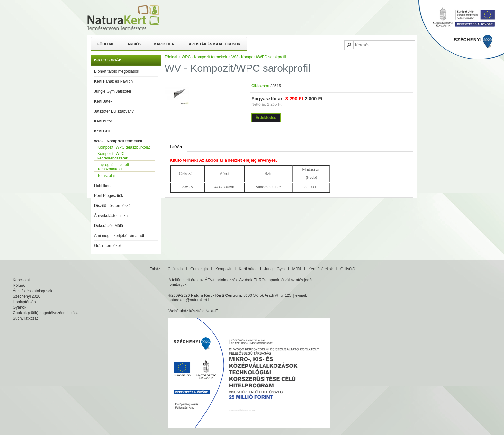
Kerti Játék (103, 101)
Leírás (176, 147)
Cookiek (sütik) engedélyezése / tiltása (46, 313)
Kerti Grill (102, 131)
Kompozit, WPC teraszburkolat (124, 147)
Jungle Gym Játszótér (113, 91)
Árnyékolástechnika (111, 216)
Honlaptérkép (24, 302)
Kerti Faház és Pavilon (113, 81)
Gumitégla (199, 269)
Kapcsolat (165, 44)
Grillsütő (347, 269)
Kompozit (223, 269)
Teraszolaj (106, 176)
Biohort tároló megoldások (117, 71)
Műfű (297, 269)
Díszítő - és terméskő (112, 206)
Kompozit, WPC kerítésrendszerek (113, 156)
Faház (155, 269)
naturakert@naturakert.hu (190, 300)
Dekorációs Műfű (109, 226)
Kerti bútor (103, 121)
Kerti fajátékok (320, 269)
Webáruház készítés (186, 311)
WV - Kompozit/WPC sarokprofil (259, 57)
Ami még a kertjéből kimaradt (119, 236)
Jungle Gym (274, 269)
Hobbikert (102, 186)
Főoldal (106, 44)
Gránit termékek (108, 246)
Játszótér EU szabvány (114, 111)
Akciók (134, 44)
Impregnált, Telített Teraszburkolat (113, 167)
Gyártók (20, 307)
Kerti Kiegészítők (109, 196)
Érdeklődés (266, 118)
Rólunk (19, 285)
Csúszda (175, 269)
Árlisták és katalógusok (215, 44)
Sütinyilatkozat (25, 318)
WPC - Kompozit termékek (118, 141)
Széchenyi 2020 (27, 296)
